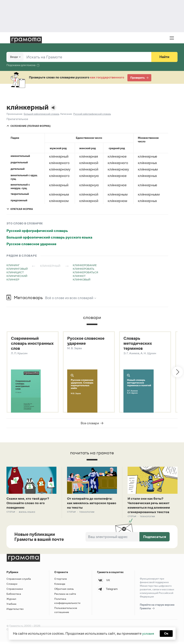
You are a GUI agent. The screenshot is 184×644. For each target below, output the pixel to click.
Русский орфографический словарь (37, 231)
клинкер (13, 279)
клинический (17, 276)
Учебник (11, 606)
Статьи (11, 514)
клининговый (17, 269)
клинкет (79, 276)
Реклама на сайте (65, 596)
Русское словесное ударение (31, 244)
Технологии (87, 514)
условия (148, 633)
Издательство (15, 611)
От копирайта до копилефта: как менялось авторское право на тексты (92, 504)
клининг (13, 265)
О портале (61, 581)
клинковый (82, 279)
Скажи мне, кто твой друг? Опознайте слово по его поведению (29, 504)
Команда (60, 586)
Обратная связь (64, 591)
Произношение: (15, 114)
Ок (167, 633)
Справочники (15, 591)
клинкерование (85, 265)
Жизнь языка (27, 514)
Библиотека (14, 596)
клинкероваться (85, 272)
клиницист (15, 272)
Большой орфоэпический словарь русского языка (49, 237)
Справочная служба (19, 581)
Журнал (11, 601)
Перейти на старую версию (157, 609)
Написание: (66, 114)
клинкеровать (84, 269)
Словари (12, 586)
